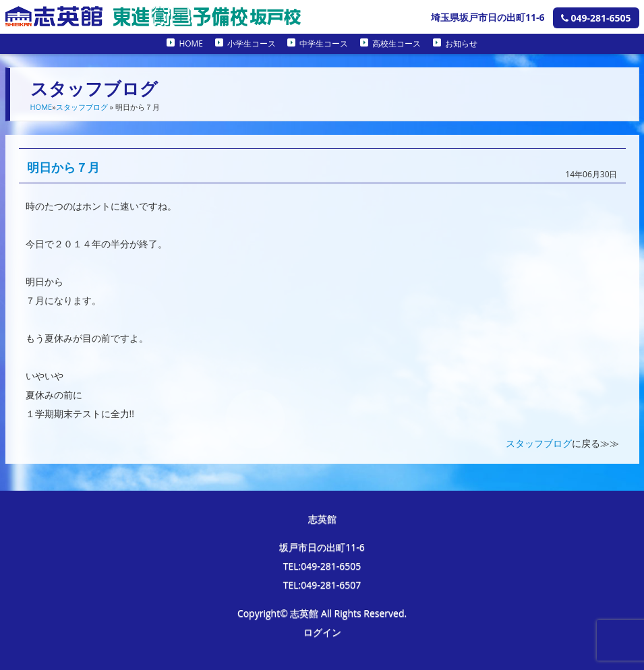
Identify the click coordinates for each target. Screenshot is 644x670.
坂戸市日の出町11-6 (322, 547)
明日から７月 (63, 167)
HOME (191, 43)
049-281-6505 (596, 18)
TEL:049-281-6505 (322, 566)
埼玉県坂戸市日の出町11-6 (488, 17)
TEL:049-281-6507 (322, 585)
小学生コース (252, 43)
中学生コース (324, 43)
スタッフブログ (82, 107)
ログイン (322, 632)
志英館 (322, 519)
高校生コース (397, 43)
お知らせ (461, 43)
